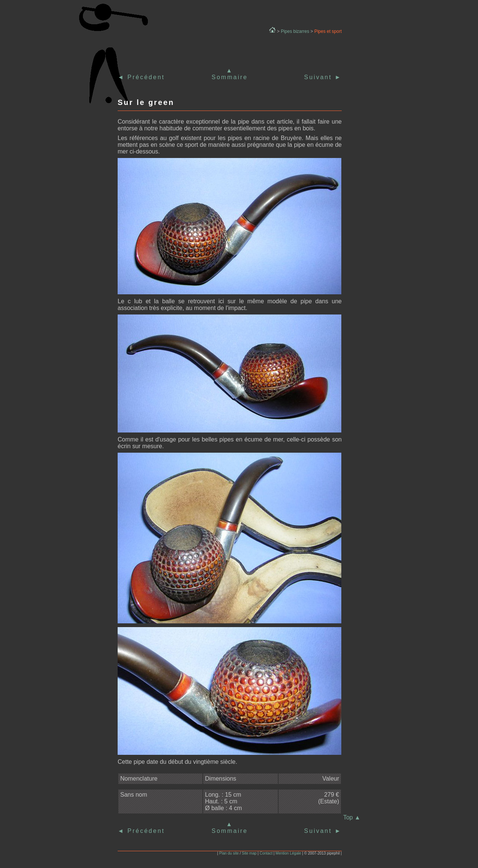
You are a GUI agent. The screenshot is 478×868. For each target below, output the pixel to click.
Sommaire (230, 77)
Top (352, 817)
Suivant (323, 77)
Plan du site (229, 853)
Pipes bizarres (295, 31)
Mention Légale (288, 853)
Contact (266, 853)
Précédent (145, 77)
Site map (249, 853)
